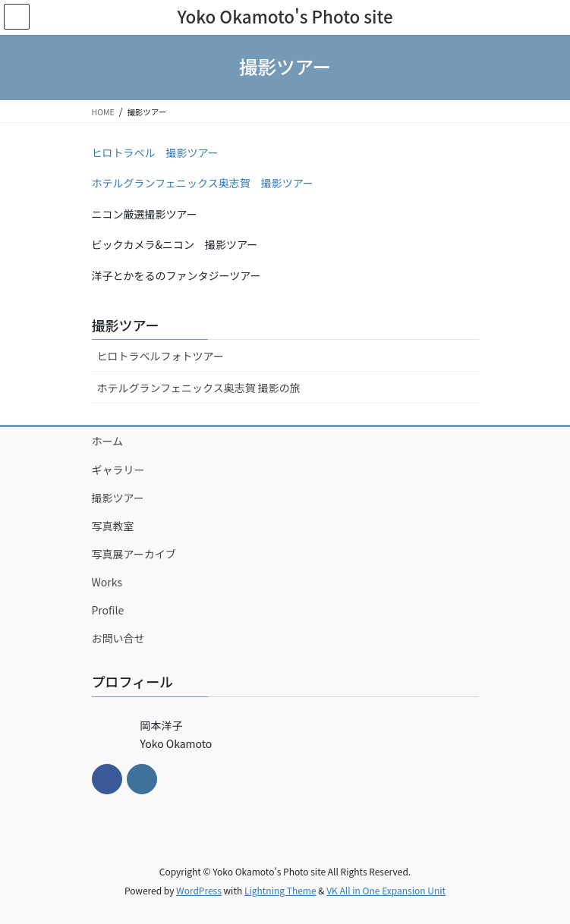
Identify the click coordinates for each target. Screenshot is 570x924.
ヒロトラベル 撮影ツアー (155, 152)
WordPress (199, 890)
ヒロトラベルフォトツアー (161, 356)
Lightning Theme (280, 890)
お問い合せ (118, 638)
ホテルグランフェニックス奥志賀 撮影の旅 (199, 388)
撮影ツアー (126, 325)
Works (107, 582)
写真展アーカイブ (134, 554)
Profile (108, 610)
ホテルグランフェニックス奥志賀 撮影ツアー (203, 183)
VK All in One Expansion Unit (386, 890)
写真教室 (113, 526)
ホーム (108, 441)
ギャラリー (118, 470)
